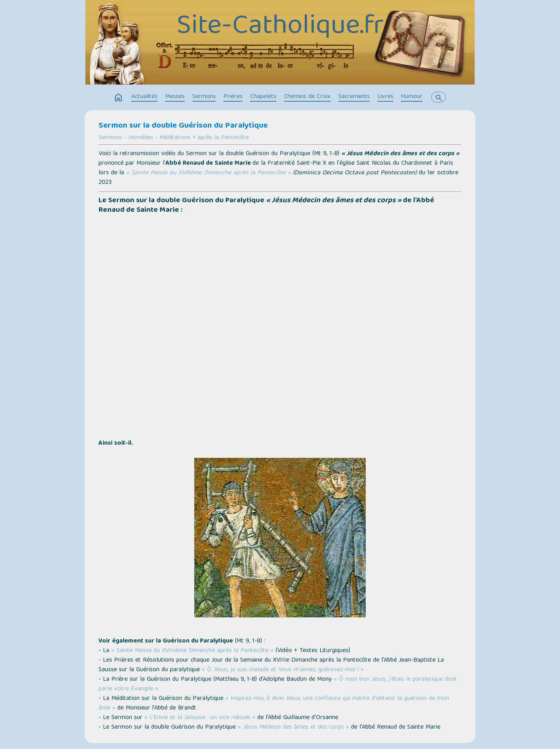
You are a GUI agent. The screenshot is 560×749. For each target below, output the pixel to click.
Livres (385, 97)
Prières (233, 97)
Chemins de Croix (307, 97)
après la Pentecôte (223, 138)
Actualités (144, 97)
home (118, 98)
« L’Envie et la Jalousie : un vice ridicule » (200, 718)
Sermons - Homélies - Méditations (145, 138)
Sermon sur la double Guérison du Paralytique (183, 126)
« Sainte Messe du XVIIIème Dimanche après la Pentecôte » (208, 173)
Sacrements (354, 97)
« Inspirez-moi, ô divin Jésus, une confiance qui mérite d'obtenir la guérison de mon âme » (274, 704)
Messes (175, 97)
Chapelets (263, 97)
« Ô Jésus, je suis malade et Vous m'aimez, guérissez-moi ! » (283, 670)
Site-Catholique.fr (280, 27)
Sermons (204, 97)
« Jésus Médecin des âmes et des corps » (293, 727)
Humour (412, 97)
